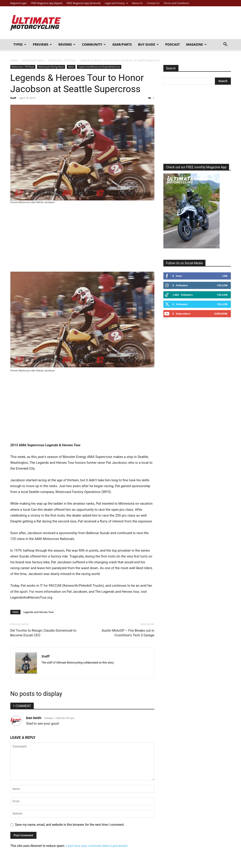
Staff (13, 98)
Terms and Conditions (176, 3)
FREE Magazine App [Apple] (47, 3)
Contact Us (153, 3)
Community (94, 44)
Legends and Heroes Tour (39, 612)
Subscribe (221, 314)
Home (14, 60)
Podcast (172, 44)
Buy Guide (148, 44)
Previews (42, 44)
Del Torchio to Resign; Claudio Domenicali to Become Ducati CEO (43, 633)
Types (20, 44)
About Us (137, 3)
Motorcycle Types (33, 60)
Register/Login (19, 3)
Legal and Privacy (116, 3)
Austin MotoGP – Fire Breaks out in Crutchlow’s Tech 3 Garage (128, 633)
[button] (225, 45)
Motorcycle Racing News (51, 67)
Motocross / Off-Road (62, 60)
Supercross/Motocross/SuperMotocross (99, 67)
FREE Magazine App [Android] (84, 3)
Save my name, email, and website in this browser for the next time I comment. (70, 825)
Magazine (196, 44)
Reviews (67, 44)
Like (225, 276)
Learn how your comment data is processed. (97, 846)
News (71, 67)
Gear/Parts (122, 44)
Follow (222, 285)
